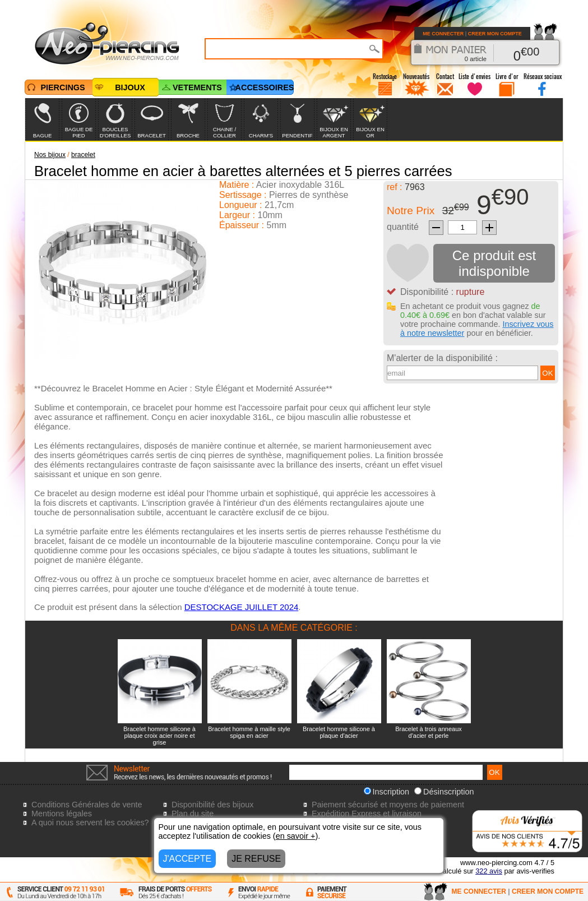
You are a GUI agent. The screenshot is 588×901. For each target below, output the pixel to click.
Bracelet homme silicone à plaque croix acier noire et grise (159, 736)
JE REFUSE (256, 859)
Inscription (387, 792)
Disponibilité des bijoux (212, 805)
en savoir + (296, 836)
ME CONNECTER (443, 34)
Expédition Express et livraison (367, 814)
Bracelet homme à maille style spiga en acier (249, 732)
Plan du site (193, 814)
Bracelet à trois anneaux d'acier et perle (429, 732)
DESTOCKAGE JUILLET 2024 (242, 607)
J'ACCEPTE (187, 859)
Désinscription (444, 792)
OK (547, 373)
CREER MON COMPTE (495, 34)
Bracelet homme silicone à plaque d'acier (339, 732)
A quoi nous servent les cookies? (90, 823)
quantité (403, 227)
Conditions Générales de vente (87, 805)
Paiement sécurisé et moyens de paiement (388, 805)
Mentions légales (62, 814)
